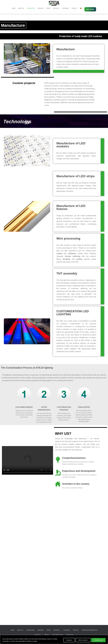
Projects (56, 8)
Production (31, 8)
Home (14, 8)
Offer (48, 8)
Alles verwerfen (83, 640)
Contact (74, 8)
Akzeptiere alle (98, 640)
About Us (21, 8)
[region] (54, 639)
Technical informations (90, 630)
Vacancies (65, 8)
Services (41, 8)
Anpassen (69, 640)
